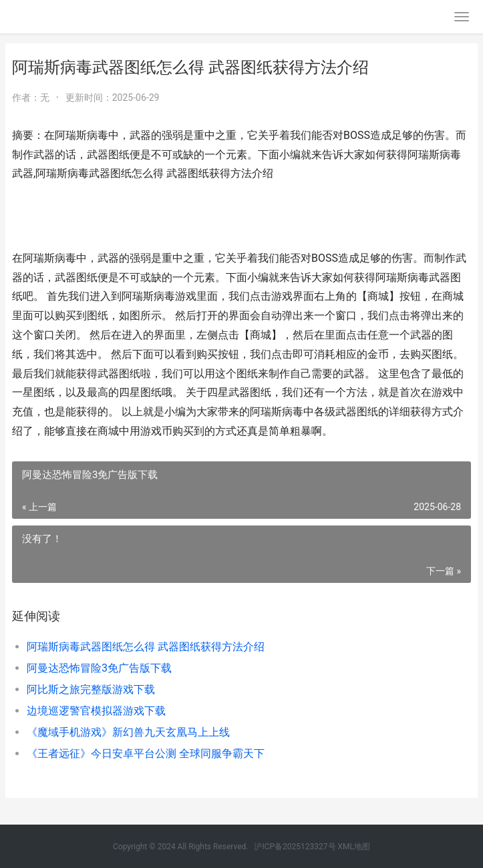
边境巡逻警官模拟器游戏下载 (96, 711)
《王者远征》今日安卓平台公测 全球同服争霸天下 (146, 753)
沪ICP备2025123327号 (295, 847)
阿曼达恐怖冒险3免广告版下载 (99, 668)
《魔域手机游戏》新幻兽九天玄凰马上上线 (128, 732)
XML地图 (354, 847)
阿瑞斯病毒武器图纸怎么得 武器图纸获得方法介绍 (146, 647)
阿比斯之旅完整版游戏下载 (91, 689)
